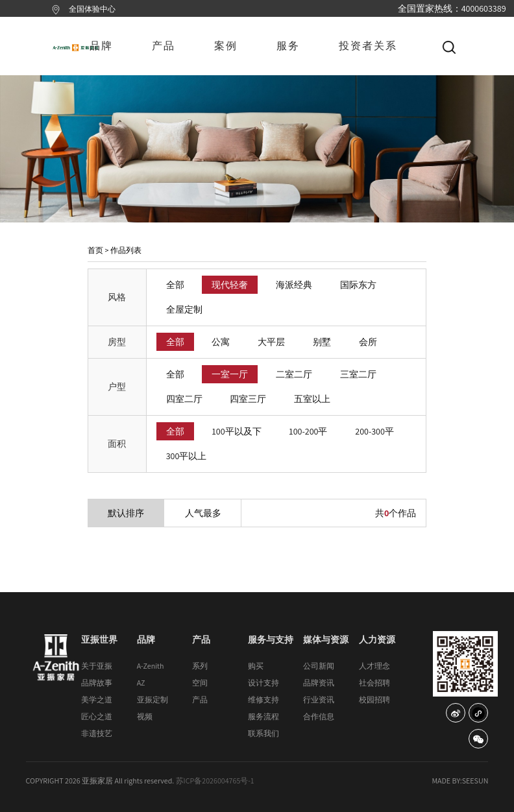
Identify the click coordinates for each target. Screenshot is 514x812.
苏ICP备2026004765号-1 (215, 781)
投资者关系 (368, 46)
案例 (226, 46)
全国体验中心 (92, 9)
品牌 (101, 46)
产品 (164, 46)
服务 (288, 46)
